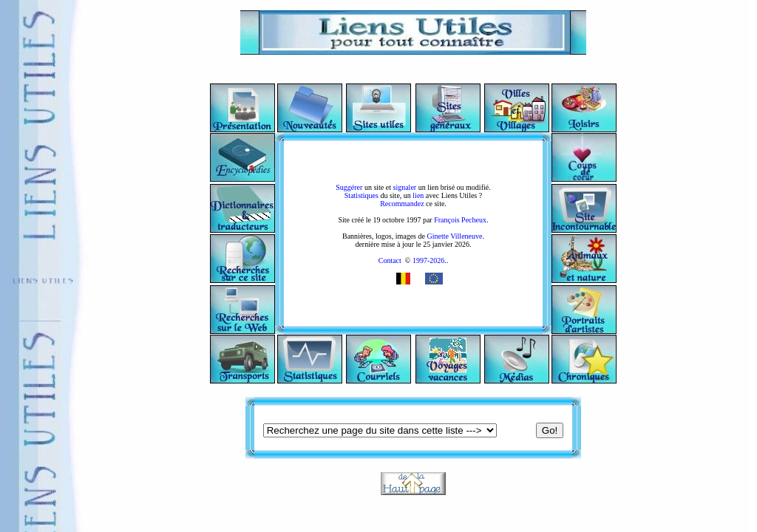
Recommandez (402, 204)
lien (418, 195)
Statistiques (361, 195)
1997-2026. (428, 260)
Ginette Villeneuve (454, 236)
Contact (390, 260)
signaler (405, 187)
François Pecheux (460, 220)
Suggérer (349, 187)
